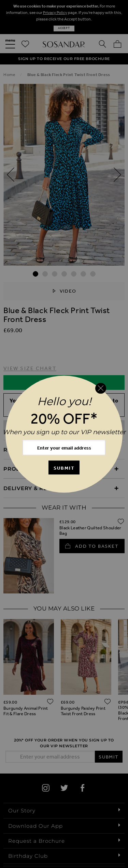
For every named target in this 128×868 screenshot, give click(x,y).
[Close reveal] (101, 388)
